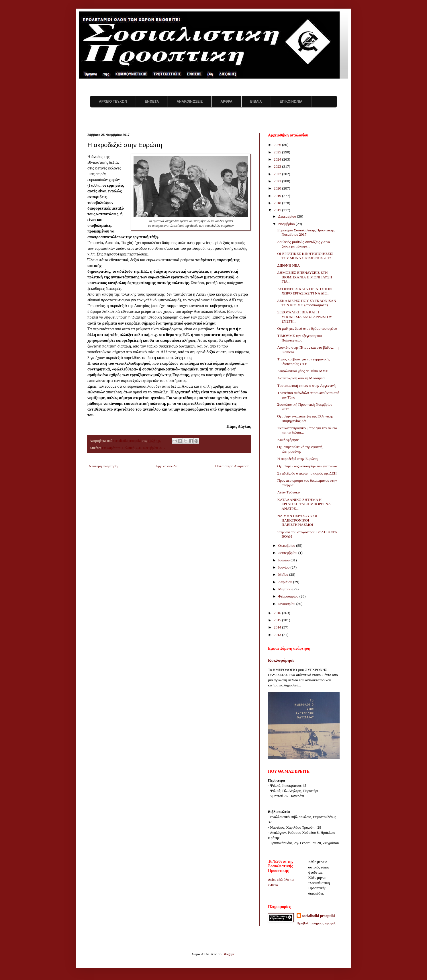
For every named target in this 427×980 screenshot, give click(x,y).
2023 (278, 166)
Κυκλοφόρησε (288, 440)
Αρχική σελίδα (166, 466)
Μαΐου (284, 574)
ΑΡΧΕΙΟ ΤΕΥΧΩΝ (113, 101)
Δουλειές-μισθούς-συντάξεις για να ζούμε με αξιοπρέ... (303, 244)
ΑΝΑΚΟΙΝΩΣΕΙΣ (190, 101)
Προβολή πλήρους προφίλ (316, 923)
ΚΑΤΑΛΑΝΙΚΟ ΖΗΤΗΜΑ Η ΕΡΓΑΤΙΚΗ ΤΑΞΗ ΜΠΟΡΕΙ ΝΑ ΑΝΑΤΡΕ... (304, 504)
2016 (278, 613)
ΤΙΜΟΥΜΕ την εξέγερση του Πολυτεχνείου (299, 338)
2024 (278, 159)
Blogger (228, 954)
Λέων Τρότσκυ (288, 492)
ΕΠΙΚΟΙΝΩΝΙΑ (291, 101)
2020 (278, 188)
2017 (278, 210)
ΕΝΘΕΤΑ (152, 101)
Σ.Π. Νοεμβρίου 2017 (151, 448)
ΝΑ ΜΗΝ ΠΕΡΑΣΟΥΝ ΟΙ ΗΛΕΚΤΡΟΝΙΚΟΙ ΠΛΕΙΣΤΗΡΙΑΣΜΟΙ (297, 520)
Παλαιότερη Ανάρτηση (232, 466)
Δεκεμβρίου (288, 216)
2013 (278, 635)
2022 (278, 174)
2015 (278, 620)
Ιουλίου (284, 560)
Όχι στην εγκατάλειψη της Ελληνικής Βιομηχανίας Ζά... (305, 418)
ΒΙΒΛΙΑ (256, 101)
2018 (278, 203)
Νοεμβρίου (287, 224)
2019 (278, 196)
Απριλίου (286, 582)
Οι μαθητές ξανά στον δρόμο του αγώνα (307, 328)
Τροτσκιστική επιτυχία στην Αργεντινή (306, 385)
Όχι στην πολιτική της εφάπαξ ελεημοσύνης (300, 449)
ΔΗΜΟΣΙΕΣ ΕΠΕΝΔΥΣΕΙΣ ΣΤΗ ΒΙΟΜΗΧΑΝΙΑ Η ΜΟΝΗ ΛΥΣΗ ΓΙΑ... (304, 277)
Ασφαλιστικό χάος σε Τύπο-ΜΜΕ (302, 371)
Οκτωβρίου (287, 545)
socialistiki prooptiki (319, 916)
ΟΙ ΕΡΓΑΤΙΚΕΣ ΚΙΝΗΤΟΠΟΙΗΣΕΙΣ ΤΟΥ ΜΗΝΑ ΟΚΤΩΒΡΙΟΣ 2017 (305, 256)
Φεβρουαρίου (289, 596)
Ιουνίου (284, 567)
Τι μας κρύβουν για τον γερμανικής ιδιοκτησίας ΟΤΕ (303, 361)
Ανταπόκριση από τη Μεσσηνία (301, 378)
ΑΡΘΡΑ (226, 101)
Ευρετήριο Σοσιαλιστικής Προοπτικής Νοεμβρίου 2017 (306, 232)
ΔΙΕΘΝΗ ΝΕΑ (288, 265)
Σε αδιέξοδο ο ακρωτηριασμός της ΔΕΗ (307, 473)
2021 (278, 181)
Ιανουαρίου (287, 604)
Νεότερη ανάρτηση (103, 466)
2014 (278, 627)
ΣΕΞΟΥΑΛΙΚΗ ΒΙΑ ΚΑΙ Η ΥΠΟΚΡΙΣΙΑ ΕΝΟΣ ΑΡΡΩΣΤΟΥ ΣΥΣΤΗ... (304, 317)
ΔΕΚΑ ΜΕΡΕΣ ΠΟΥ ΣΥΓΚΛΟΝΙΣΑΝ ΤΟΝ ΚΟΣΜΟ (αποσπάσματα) (307, 303)
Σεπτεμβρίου (288, 553)
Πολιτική (128, 448)
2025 (278, 152)
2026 (278, 145)
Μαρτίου (285, 589)
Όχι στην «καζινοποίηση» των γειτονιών (307, 466)
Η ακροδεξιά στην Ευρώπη (297, 459)
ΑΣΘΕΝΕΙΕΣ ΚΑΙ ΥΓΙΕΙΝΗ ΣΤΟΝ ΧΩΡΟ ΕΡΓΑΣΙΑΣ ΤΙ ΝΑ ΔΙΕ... (304, 291)
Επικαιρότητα (111, 448)
